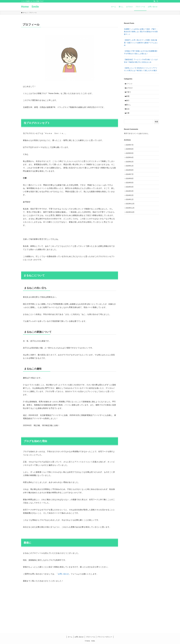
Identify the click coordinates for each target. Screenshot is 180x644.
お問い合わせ (63, 574)
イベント (130, 84)
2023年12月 (131, 216)
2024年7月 (130, 183)
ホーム (70, 637)
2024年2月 (130, 207)
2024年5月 (130, 192)
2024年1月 (130, 211)
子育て (129, 93)
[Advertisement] (141, 246)
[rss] (154, 1)
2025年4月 (130, 164)
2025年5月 (130, 159)
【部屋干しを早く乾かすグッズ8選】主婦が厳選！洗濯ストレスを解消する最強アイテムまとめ (141, 43)
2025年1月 (130, 173)
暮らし (129, 108)
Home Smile (30, 7)
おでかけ (130, 89)
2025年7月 (130, 150)
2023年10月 (131, 226)
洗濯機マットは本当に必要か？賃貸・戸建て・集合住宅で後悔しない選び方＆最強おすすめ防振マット (141, 32)
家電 (128, 98)
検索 (156, 126)
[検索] (157, 1)
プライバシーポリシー (105, 637)
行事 (128, 117)
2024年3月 (130, 202)
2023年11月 (131, 221)
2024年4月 (130, 197)
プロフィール (90, 637)
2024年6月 (130, 188)
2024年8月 (130, 178)
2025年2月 (130, 169)
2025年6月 (130, 154)
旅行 (128, 103)
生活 (128, 112)
